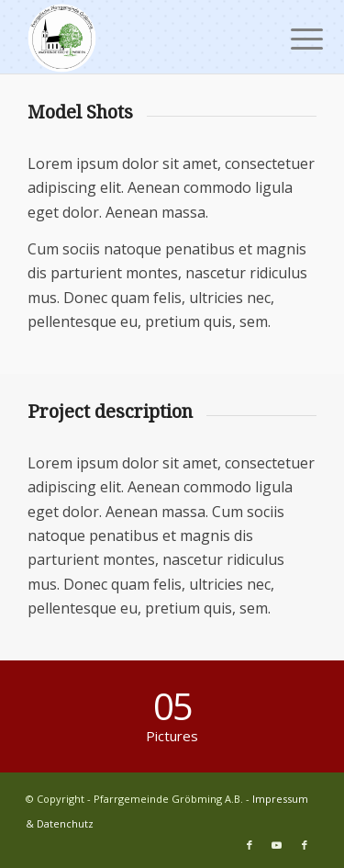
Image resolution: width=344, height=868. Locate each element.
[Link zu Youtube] (277, 845)
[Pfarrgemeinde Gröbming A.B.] (143, 37)
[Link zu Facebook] (250, 845)
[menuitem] (293, 39)
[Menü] (293, 39)
